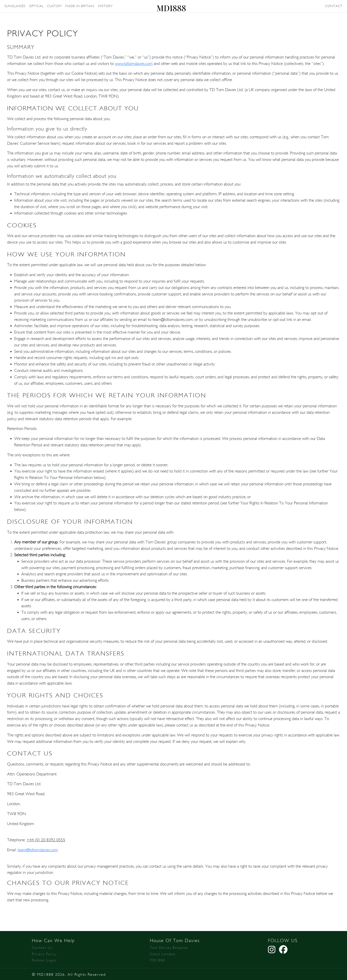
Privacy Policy (44, 954)
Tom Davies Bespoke (169, 948)
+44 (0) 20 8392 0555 (46, 840)
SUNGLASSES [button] (15, 6)
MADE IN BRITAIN (80, 6)
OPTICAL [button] (36, 6)
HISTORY (105, 6)
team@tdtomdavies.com (38, 850)
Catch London (163, 954)
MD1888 (157, 960)
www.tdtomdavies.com (134, 64)
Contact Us (42, 948)
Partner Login (44, 960)
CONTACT (334, 6)
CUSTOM (54, 6)
